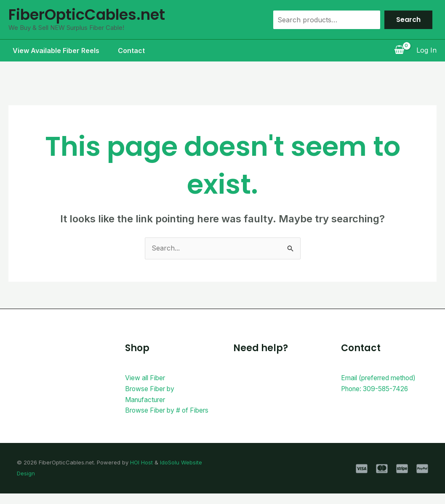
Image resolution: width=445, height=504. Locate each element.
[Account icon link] (426, 51)
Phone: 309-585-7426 (377, 389)
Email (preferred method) (381, 378)
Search (408, 20)
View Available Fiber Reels (52, 51)
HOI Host (141, 473)
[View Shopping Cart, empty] (399, 51)
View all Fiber (147, 378)
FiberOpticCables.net (87, 15)
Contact (129, 51)
